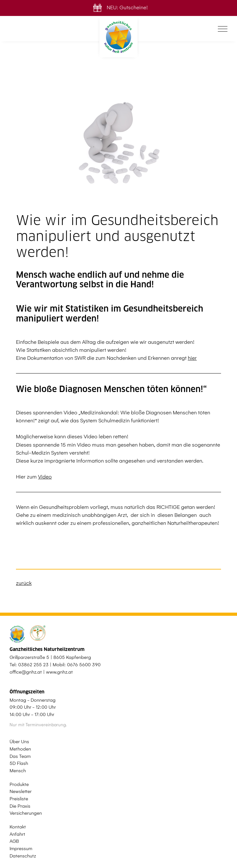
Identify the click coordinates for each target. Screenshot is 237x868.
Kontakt (18, 827)
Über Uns (19, 742)
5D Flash (19, 763)
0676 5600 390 (84, 665)
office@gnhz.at (26, 672)
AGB (14, 841)
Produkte (19, 784)
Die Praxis (20, 806)
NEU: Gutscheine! (119, 8)
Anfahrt (17, 834)
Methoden (20, 749)
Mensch (18, 771)
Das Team (20, 756)
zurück (24, 583)
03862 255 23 (33, 665)
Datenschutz (23, 856)
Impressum (21, 849)
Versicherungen (26, 813)
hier (192, 358)
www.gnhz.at (59, 672)
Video (45, 477)
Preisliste (19, 799)
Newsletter (21, 791)
